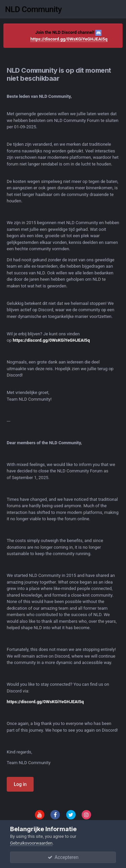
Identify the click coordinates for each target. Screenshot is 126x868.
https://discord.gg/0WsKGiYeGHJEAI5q (69, 39)
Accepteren (63, 857)
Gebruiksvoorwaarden (31, 843)
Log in (20, 784)
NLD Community (33, 9)
